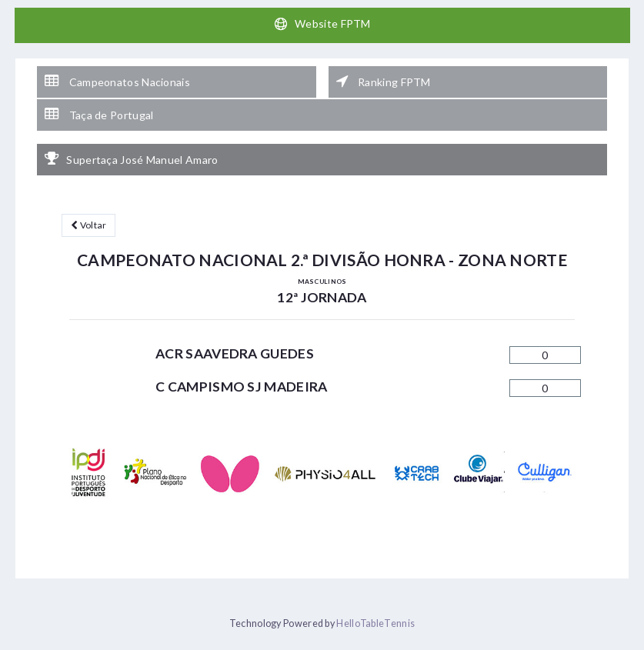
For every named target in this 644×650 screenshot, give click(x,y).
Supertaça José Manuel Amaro (131, 159)
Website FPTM (322, 24)
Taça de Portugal (99, 115)
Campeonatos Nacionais (117, 82)
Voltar (88, 225)
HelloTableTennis (375, 623)
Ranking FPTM (384, 82)
